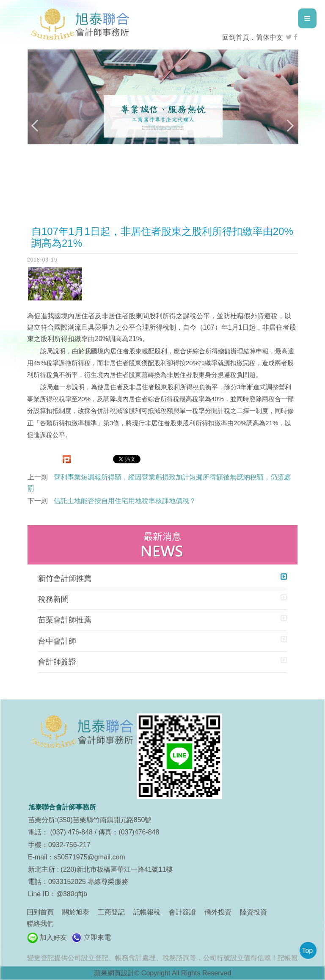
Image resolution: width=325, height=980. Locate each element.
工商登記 (111, 912)
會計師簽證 (57, 662)
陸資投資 (253, 912)
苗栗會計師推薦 (65, 620)
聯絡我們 (40, 924)
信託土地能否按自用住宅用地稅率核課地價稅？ (125, 501)
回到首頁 (236, 37)
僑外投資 (218, 912)
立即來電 (97, 937)
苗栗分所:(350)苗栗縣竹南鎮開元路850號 (90, 820)
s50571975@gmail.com (89, 857)
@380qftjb (72, 894)
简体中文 (270, 37)
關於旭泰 (76, 912)
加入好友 (53, 937)
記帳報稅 (147, 912)
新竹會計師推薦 (65, 578)
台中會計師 (57, 641)
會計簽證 (182, 912)
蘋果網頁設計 (114, 973)
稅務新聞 (53, 599)
